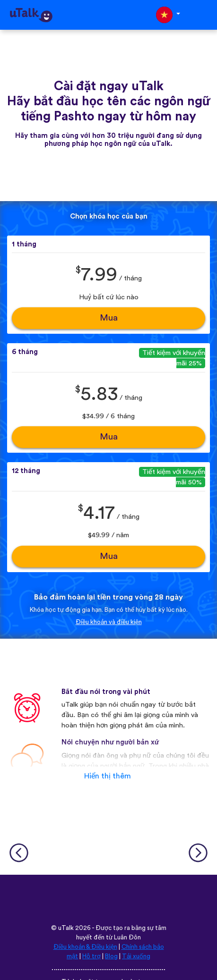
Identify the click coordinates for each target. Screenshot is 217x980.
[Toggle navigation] (203, 15)
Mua (109, 318)
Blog (111, 956)
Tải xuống (136, 956)
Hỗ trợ (91, 956)
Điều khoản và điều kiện (109, 622)
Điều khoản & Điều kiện (85, 947)
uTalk (66, 928)
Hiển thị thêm (108, 776)
